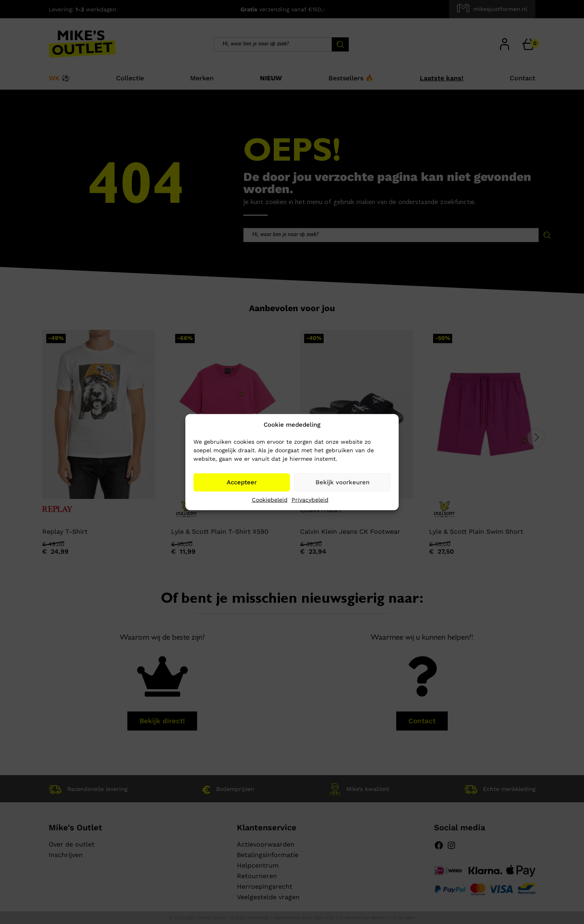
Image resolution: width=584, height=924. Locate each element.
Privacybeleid (310, 499)
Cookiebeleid (270, 499)
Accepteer (242, 482)
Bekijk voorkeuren (342, 482)
